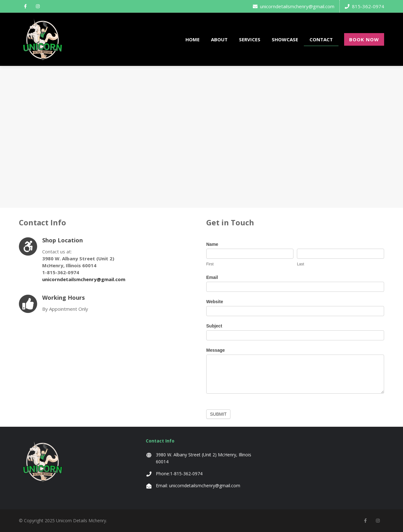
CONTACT (321, 39)
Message (216, 350)
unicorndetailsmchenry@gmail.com (294, 6)
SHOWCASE (285, 39)
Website (215, 302)
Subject (214, 326)
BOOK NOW (364, 39)
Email (212, 277)
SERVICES (250, 39)
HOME (193, 39)
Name (212, 244)
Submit (218, 414)
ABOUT (219, 39)
